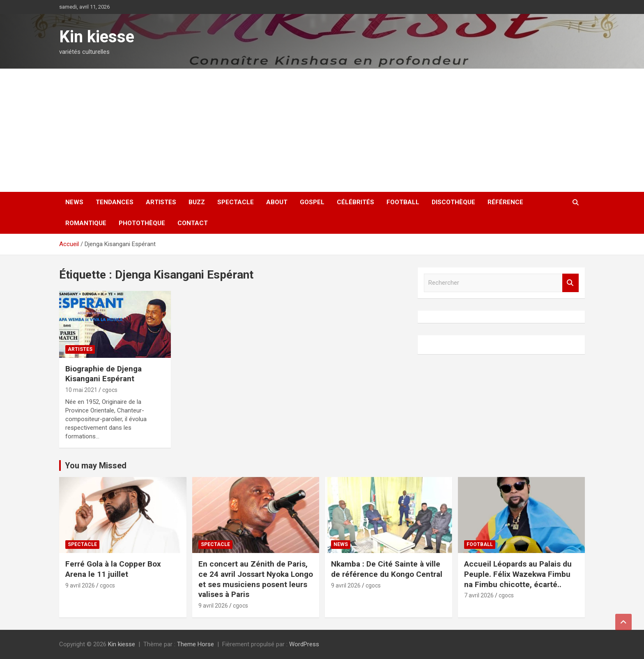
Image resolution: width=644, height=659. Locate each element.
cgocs (110, 390)
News (74, 202)
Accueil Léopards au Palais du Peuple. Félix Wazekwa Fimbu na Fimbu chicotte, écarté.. (518, 574)
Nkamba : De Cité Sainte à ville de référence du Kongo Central (387, 569)
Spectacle (236, 202)
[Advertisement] (322, 130)
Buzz (197, 202)
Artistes (161, 202)
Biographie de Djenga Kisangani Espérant (103, 374)
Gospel (312, 202)
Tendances (115, 202)
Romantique (86, 223)
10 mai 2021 (81, 390)
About (277, 202)
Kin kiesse (97, 37)
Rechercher (570, 283)
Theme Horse (195, 644)
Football (403, 202)
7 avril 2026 (479, 595)
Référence (505, 202)
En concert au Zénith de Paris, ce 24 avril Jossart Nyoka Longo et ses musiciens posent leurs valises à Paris (256, 579)
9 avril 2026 (80, 585)
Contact (193, 223)
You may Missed (96, 465)
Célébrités (355, 202)
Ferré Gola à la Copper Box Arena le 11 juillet (113, 569)
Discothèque (453, 202)
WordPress (304, 644)
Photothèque (142, 223)
